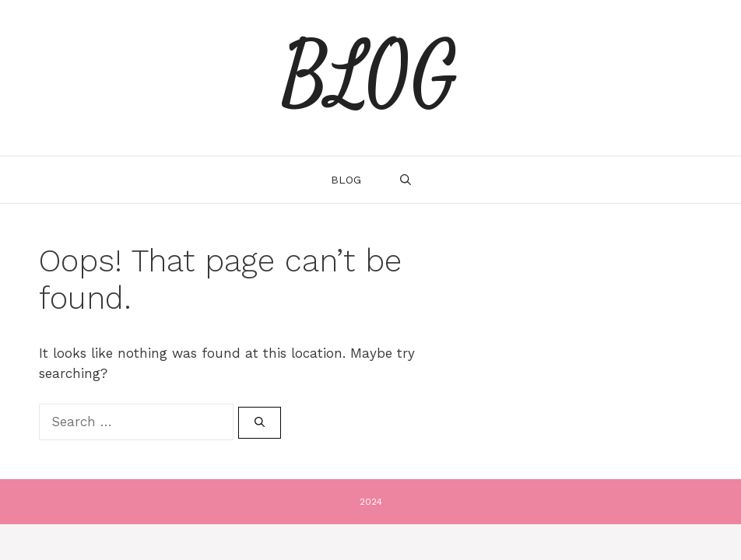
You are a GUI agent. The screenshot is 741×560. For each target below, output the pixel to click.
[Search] (260, 423)
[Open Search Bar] (406, 180)
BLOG (371, 78)
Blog (346, 180)
